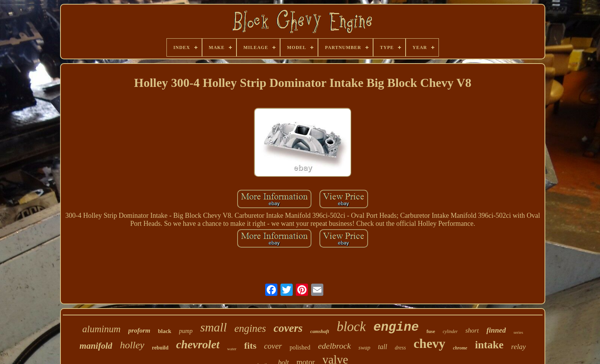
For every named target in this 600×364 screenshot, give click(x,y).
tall (383, 347)
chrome (460, 348)
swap (364, 348)
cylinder (450, 331)
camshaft (320, 331)
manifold (96, 346)
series (518, 332)
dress (400, 348)
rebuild (160, 348)
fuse (431, 331)
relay (518, 347)
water (232, 349)
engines (250, 328)
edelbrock (334, 346)
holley (132, 345)
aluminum (101, 329)
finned (496, 330)
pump (186, 331)
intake (489, 345)
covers (288, 328)
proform (139, 331)
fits (250, 346)
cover (273, 346)
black (165, 331)
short (472, 331)
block (351, 327)
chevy (430, 344)
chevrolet (198, 344)
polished (300, 347)
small (213, 327)
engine (396, 327)
